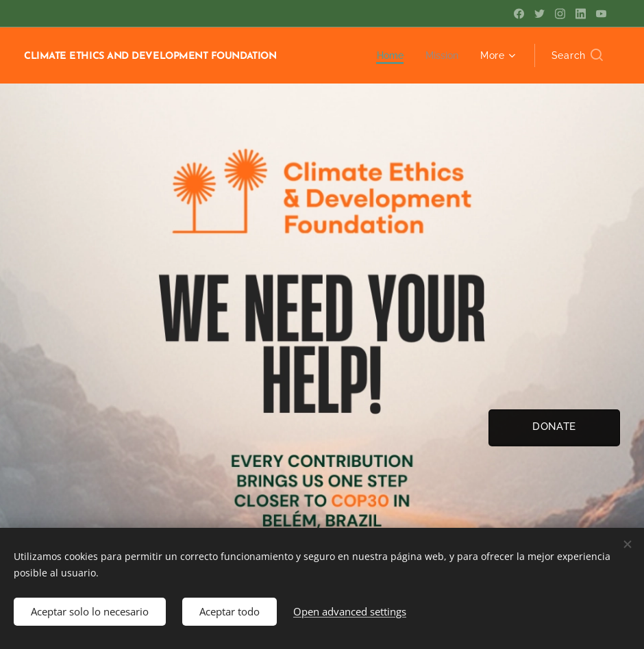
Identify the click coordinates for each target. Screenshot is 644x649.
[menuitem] (389, 55)
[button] (577, 55)
